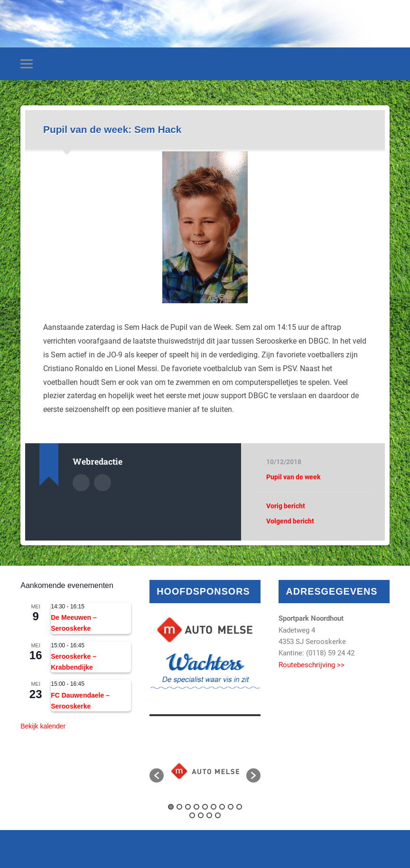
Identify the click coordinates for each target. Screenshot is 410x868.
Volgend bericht (290, 521)
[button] (157, 775)
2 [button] (179, 807)
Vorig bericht (286, 506)
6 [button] (214, 807)
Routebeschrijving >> (312, 665)
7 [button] (222, 807)
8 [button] (231, 807)
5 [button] (205, 807)
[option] (205, 771)
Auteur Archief (81, 483)
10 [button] (192, 815)
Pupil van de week (293, 477)
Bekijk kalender (43, 726)
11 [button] (201, 815)
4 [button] (196, 807)
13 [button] (218, 815)
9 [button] (239, 807)
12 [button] (209, 815)
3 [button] (188, 807)
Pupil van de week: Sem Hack (112, 129)
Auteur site (102, 483)
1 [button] (171, 807)
